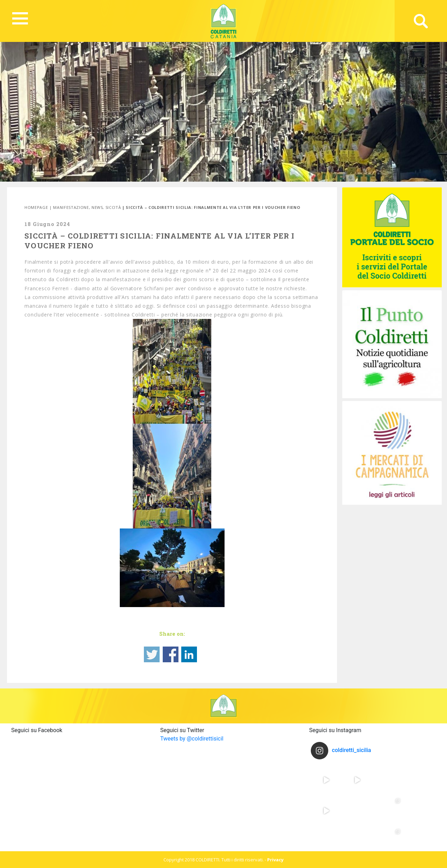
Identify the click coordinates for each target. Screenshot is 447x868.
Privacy (275, 860)
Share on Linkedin (189, 654)
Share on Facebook (171, 654)
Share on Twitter (152, 654)
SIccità (113, 207)
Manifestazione (71, 207)
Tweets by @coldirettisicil (192, 739)
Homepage (36, 207)
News (97, 207)
